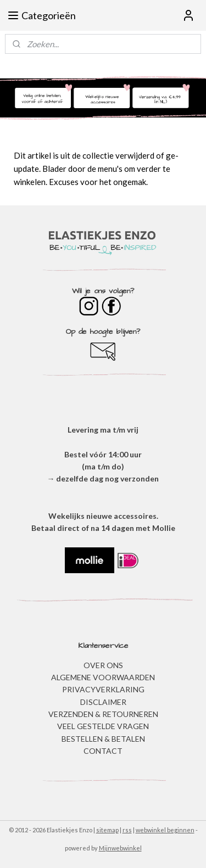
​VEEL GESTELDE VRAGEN (103, 726)
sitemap (107, 830)
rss (127, 830)
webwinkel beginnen (165, 830)
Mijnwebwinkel (120, 848)
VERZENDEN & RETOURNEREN (103, 714)
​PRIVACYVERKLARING (103, 689)
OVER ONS (103, 665)
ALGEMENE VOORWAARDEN (103, 677)
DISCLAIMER (103, 702)
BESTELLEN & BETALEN (103, 739)
